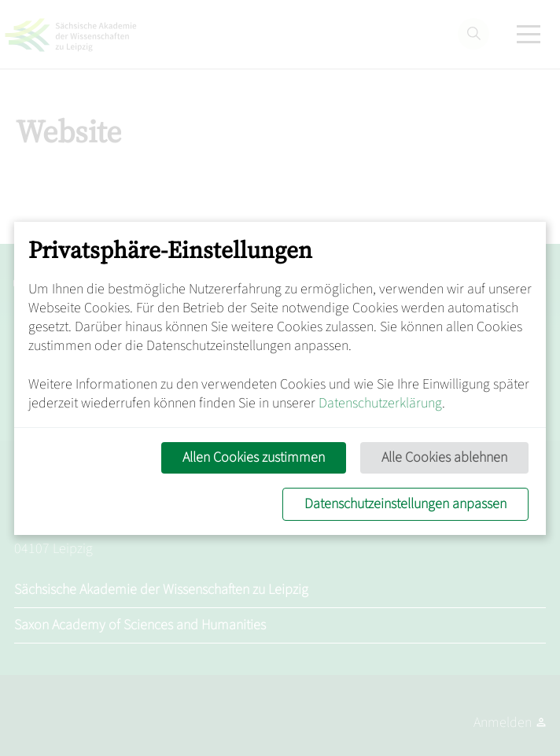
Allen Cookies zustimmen (254, 457)
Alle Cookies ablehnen (444, 457)
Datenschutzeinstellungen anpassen (405, 504)
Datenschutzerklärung (380, 403)
